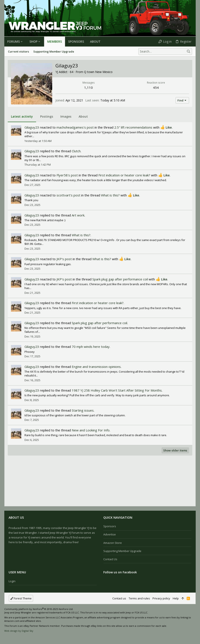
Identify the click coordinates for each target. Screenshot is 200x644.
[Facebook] (6, 638)
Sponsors (110, 526)
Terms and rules (139, 598)
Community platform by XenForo (39, 609)
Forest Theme (21, 598)
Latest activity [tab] (22, 116)
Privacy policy (161, 598)
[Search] (165, 51)
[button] (22, 42)
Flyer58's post (67, 175)
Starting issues (83, 410)
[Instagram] (13, 638)
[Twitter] (19, 638)
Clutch (76, 151)
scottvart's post (68, 195)
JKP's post (64, 259)
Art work (78, 215)
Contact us (110, 559)
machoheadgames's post (75, 127)
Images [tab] (66, 116)
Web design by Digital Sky (19, 631)
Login (12, 581)
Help (176, 598)
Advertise (110, 534)
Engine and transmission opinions (96, 367)
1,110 (89, 87)
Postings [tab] (47, 116)
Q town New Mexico (98, 72)
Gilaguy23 (32, 127)
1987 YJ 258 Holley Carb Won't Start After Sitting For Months (117, 390)
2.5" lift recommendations (133, 127)
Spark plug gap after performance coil (120, 279)
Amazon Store (113, 543)
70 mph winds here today (91, 347)
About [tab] (83, 116)
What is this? (110, 195)
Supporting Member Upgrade (122, 551)
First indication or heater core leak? (124, 175)
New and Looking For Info (91, 430)
